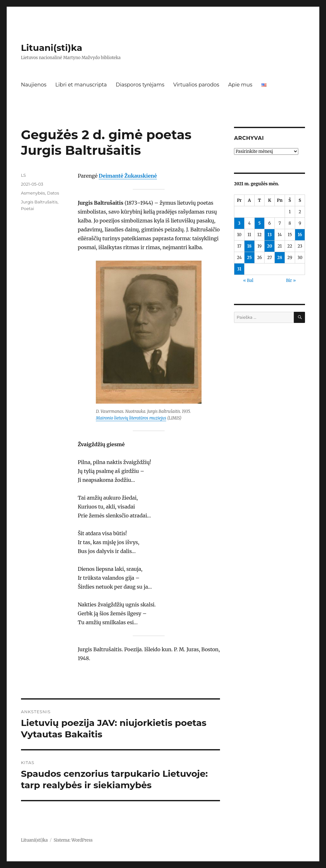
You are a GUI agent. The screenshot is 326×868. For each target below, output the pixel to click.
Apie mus (240, 85)
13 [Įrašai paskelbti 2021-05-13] (269, 235)
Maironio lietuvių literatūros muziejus (131, 418)
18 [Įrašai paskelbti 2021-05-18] (249, 246)
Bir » (291, 280)
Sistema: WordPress (73, 840)
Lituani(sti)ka (52, 48)
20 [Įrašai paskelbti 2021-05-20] (270, 246)
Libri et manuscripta (81, 85)
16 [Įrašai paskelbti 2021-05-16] (300, 235)
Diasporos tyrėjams (140, 85)
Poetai (28, 208)
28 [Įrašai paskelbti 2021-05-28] (280, 258)
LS (24, 175)
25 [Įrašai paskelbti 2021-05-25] (249, 258)
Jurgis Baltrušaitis (39, 202)
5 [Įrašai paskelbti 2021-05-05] (259, 223)
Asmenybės (33, 193)
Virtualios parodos (196, 85)
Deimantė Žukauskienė (128, 176)
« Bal (248, 280)
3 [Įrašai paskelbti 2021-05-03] (239, 223)
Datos (53, 193)
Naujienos (34, 85)
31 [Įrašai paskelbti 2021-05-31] (239, 269)
